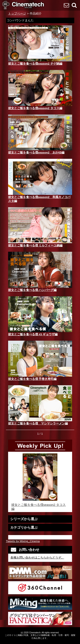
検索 (74, 5)
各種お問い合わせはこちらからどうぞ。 (37, 558)
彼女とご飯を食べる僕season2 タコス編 (40, 482)
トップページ (17, 14)
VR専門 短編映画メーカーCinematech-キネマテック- (23, 5)
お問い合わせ (66, 5)
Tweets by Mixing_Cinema (23, 541)
